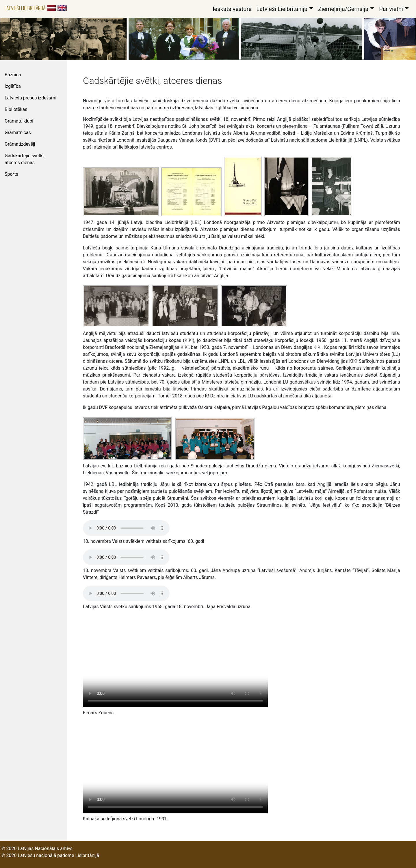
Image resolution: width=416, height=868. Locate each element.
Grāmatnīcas (18, 133)
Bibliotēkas (16, 109)
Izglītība (13, 86)
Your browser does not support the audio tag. (126, 528)
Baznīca (13, 75)
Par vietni (391, 9)
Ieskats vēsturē (232, 9)
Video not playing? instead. (175, 661)
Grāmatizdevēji (20, 144)
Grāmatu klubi (19, 121)
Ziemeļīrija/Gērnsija (343, 9)
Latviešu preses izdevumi (30, 98)
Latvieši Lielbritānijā (25, 8)
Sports (11, 174)
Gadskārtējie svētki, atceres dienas (25, 159)
